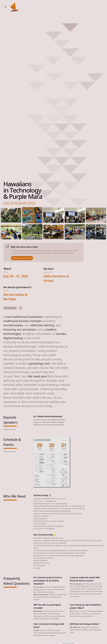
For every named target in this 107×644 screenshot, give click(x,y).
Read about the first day (22, 258)
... (21, 308)
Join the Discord (10, 308)
